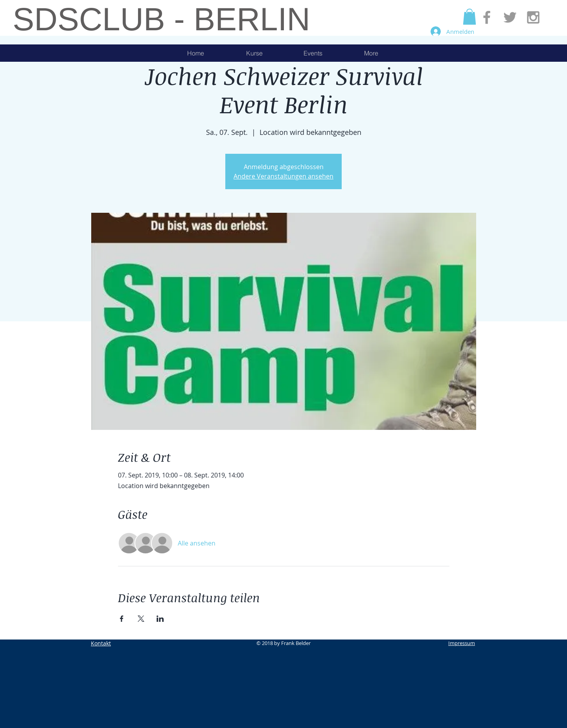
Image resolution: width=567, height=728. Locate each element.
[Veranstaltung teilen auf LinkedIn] (160, 619)
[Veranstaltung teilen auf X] (141, 619)
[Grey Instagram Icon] (533, 17)
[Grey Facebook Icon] (487, 17)
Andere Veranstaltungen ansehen (283, 176)
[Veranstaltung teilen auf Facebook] (122, 619)
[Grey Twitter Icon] (510, 17)
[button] (469, 17)
